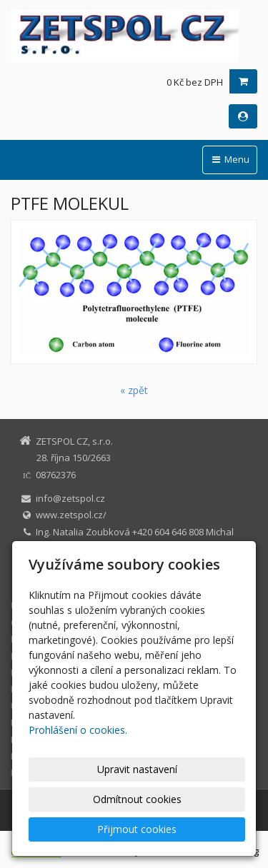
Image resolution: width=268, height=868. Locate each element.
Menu (230, 159)
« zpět (134, 390)
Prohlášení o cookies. (78, 730)
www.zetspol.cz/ (71, 515)
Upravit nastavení (137, 769)
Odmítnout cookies (137, 799)
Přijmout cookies (137, 829)
